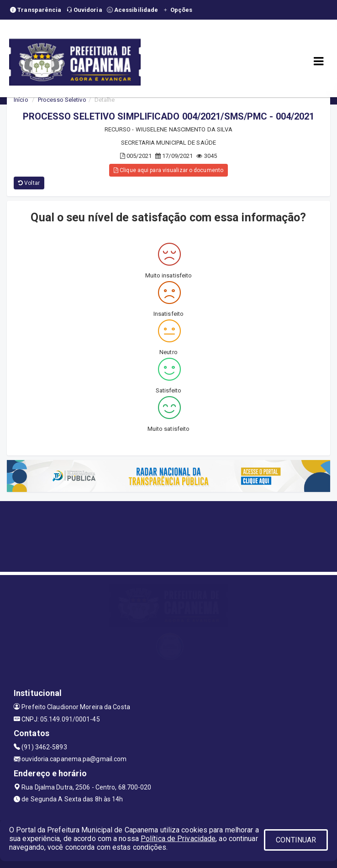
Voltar (29, 183)
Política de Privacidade (178, 839)
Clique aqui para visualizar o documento (168, 170)
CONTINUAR (296, 840)
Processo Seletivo (62, 100)
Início (21, 100)
